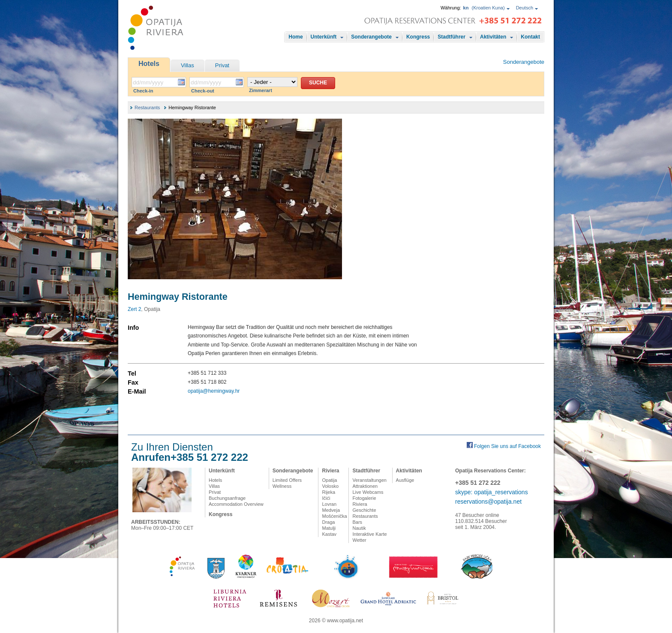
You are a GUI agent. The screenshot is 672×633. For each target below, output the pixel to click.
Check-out (203, 91)
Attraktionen (365, 486)
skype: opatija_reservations (492, 492)
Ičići (326, 498)
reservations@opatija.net (488, 502)
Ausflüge (405, 480)
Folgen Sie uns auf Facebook (507, 446)
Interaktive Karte (369, 534)
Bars (357, 522)
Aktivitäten (493, 37)
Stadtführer (451, 37)
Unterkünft (324, 37)
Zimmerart (261, 90)
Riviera (330, 471)
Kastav (329, 534)
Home (295, 37)
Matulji (329, 528)
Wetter (359, 540)
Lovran (329, 504)
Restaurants (147, 107)
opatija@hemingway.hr (214, 391)
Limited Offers (287, 480)
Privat (222, 65)
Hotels (149, 64)
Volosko (330, 486)
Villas (187, 65)
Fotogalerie (364, 498)
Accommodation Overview (236, 504)
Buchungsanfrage (227, 498)
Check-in (143, 91)
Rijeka (328, 492)
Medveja (331, 510)
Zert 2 (134, 309)
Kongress (418, 37)
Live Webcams (368, 492)
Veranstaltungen (369, 480)
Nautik (359, 528)
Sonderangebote (371, 37)
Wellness (282, 486)
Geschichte (364, 510)
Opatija (329, 480)
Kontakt (530, 37)
